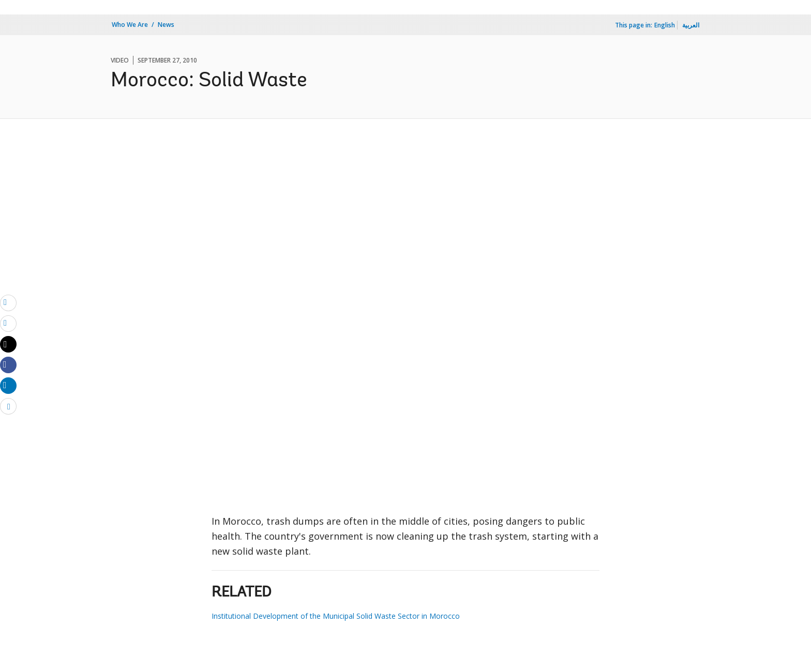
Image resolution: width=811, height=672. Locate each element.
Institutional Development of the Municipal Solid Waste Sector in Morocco (336, 616)
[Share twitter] (8, 344)
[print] (8, 323)
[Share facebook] (8, 364)
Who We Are (130, 25)
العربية (691, 25)
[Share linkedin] (8, 385)
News (166, 25)
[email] (8, 302)
